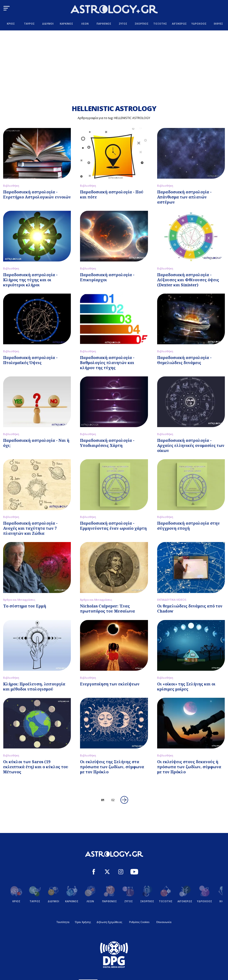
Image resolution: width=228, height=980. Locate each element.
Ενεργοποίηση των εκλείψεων (110, 684)
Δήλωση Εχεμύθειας (109, 922)
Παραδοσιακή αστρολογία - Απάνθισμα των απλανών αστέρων (184, 197)
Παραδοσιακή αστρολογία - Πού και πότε (112, 194)
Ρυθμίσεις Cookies (139, 922)
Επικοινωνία (164, 922)
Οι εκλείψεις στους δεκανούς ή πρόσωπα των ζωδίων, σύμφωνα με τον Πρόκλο (189, 767)
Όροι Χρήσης (83, 922)
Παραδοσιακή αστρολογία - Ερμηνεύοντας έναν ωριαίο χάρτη (113, 526)
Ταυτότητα (63, 922)
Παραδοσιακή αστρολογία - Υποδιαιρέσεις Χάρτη (107, 443)
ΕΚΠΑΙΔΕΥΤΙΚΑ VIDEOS (172, 600)
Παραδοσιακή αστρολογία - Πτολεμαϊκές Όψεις (30, 360)
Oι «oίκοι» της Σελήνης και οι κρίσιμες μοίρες (186, 687)
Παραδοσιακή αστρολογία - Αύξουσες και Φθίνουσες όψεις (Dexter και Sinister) (188, 280)
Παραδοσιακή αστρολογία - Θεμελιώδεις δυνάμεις (184, 360)
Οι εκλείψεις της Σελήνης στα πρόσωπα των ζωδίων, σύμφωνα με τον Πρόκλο (112, 767)
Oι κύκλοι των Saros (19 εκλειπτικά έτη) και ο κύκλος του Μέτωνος (36, 767)
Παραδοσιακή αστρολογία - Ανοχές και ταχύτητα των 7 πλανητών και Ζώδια (30, 528)
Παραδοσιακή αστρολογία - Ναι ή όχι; (36, 443)
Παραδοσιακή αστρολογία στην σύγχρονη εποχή (188, 526)
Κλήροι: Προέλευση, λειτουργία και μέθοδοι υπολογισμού (34, 687)
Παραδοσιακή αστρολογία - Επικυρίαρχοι (107, 277)
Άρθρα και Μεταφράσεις (19, 600)
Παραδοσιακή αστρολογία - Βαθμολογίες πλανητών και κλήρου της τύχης (107, 363)
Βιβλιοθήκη (11, 186)
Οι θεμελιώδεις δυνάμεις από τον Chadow (190, 609)
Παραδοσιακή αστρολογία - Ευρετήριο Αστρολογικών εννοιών (37, 194)
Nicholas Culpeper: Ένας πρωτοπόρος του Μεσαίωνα (107, 609)
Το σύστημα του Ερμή (25, 606)
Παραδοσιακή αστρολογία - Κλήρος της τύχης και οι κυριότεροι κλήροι (30, 280)
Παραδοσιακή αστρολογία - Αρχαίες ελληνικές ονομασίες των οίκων (191, 445)
